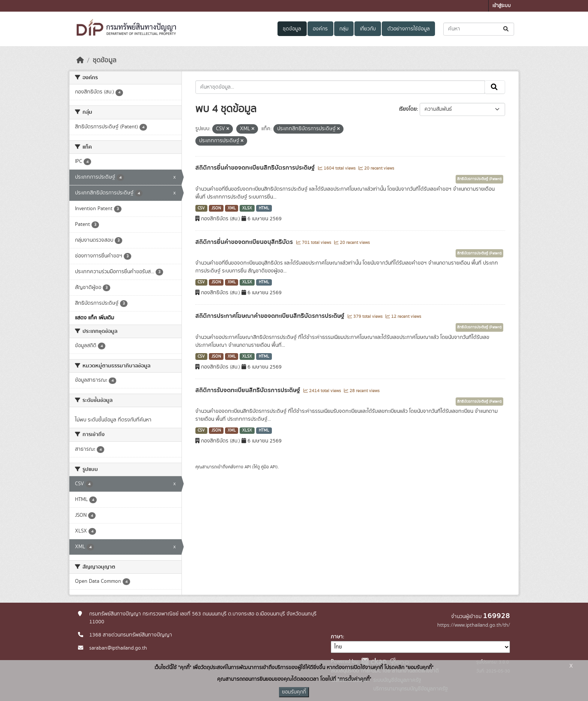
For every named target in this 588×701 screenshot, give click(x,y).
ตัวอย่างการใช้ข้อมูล (409, 29)
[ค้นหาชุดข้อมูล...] (479, 29)
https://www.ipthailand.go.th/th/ (474, 625)
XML (232, 208)
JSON (216, 208)
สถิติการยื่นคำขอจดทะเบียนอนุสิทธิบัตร (245, 242)
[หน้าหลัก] (80, 60)
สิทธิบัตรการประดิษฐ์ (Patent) (479, 179)
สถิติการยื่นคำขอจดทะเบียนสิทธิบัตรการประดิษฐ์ (256, 168)
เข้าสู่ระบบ (502, 6)
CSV (201, 208)
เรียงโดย (408, 109)
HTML (264, 208)
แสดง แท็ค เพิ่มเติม (94, 318)
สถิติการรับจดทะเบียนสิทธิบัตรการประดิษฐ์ (248, 390)
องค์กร (320, 29)
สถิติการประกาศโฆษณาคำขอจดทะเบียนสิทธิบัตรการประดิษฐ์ (271, 316)
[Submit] (506, 29)
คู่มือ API (269, 467)
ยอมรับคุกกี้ (294, 692)
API (248, 467)
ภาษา (337, 637)
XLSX (247, 208)
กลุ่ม (344, 29)
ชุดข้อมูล (292, 29)
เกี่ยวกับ (368, 29)
